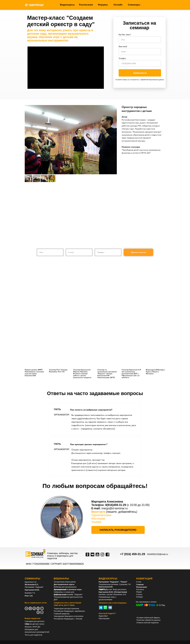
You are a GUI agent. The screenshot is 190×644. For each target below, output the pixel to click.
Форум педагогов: (33, 618)
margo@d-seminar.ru (115, 508)
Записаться (140, 73)
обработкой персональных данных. (152, 80)
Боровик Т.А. (30, 593)
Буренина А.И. (31, 582)
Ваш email (123, 46)
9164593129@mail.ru (158, 554)
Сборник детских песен (35, 624)
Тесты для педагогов (33, 635)
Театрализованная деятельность (68, 597)
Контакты (140, 589)
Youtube (96, 522)
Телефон (122, 58)
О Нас (139, 582)
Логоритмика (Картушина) (65, 582)
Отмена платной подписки (148, 623)
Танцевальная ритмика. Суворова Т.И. (115, 584)
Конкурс (140, 597)
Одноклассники (101, 515)
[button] (118, 530)
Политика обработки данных (148, 620)
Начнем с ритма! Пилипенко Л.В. (112, 594)
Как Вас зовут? (125, 35)
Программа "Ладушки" (34, 587)
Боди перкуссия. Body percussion (113, 589)
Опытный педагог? (107, 613)
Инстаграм (98, 519)
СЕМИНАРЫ (33, 579)
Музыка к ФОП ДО (32, 627)
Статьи (139, 594)
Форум (139, 592)
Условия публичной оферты (148, 618)
